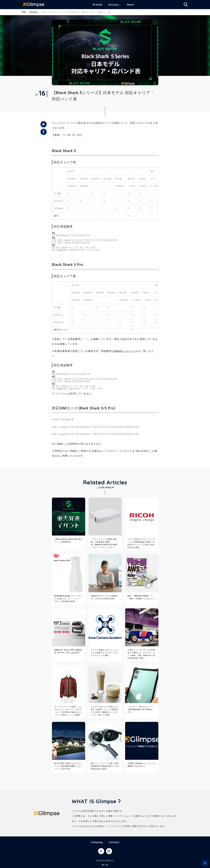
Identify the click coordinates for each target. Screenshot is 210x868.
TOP (24, 12)
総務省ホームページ (125, 351)
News (133, 5)
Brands (100, 5)
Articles (116, 5)
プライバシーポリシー (105, 860)
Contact (114, 842)
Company (97, 842)
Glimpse (35, 5)
